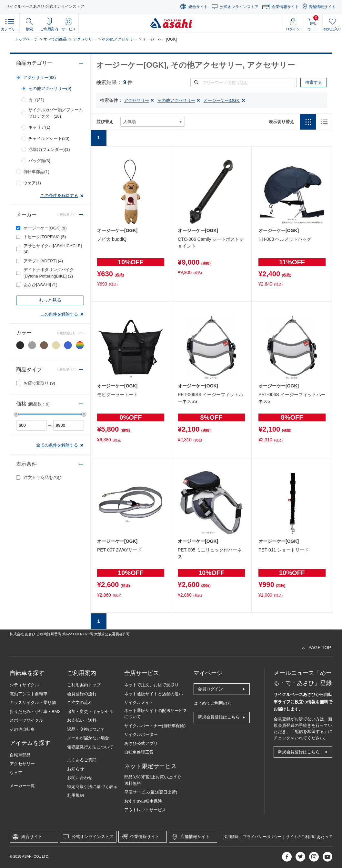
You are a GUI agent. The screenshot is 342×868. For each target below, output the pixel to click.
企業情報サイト (285, 7)
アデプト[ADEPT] (43, 261)
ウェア (16, 773)
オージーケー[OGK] (45, 228)
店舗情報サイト (322, 7)
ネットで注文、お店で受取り (151, 685)
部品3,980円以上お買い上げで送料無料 (153, 780)
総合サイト (198, 7)
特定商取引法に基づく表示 (92, 787)
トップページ (26, 39)
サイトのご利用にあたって (309, 837)
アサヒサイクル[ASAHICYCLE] (53, 249)
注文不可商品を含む (42, 478)
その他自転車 (22, 729)
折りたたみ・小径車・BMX (35, 712)
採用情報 (231, 837)
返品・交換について (86, 729)
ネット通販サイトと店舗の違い (154, 694)
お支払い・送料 (82, 720)
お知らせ (75, 769)
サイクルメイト (139, 702)
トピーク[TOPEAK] (45, 237)
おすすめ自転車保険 (143, 801)
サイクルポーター (141, 734)
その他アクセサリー (119, 39)
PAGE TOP (320, 648)
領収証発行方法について (90, 747)
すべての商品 (55, 39)
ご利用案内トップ (84, 685)
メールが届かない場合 (88, 738)
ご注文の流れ (80, 702)
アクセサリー (85, 39)
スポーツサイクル (26, 720)
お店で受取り (39, 383)
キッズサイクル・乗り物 (33, 702)
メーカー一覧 (22, 786)
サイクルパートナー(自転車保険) (155, 726)
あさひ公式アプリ (141, 743)
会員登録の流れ (82, 694)
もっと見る (50, 300)
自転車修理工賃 (139, 752)
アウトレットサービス (145, 810)
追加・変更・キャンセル (90, 712)
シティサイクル (24, 685)
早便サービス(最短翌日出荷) (151, 792)
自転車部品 (20, 755)
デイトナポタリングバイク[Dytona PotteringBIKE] (49, 273)
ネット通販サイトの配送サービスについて (156, 714)
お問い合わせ (80, 778)
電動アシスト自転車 (29, 694)
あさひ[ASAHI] (40, 285)
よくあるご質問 (82, 760)
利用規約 (75, 795)
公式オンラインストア (239, 7)
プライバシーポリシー (262, 837)
